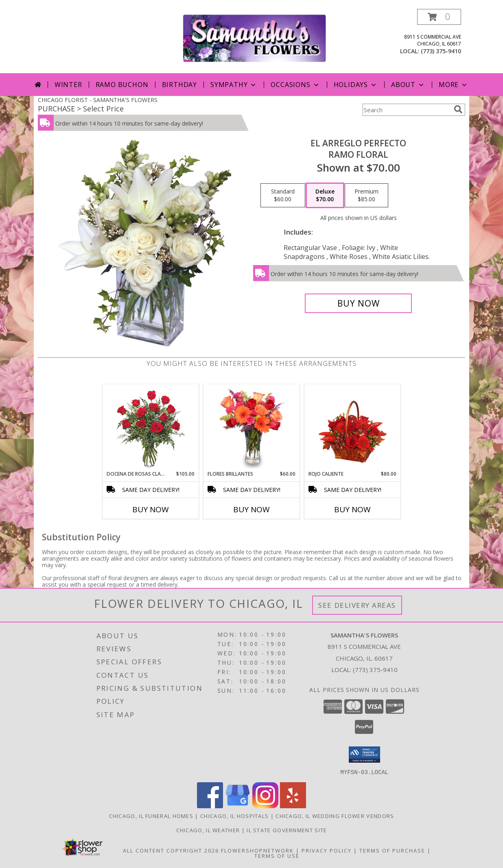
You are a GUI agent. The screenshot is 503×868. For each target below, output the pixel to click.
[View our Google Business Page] (238, 806)
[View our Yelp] (293, 806)
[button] (439, 17)
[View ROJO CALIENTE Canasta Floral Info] (353, 427)
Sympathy (234, 85)
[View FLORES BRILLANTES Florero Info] (252, 427)
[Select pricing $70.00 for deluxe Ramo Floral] (325, 196)
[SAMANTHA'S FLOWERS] (255, 38)
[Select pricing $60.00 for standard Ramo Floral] (283, 196)
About (408, 85)
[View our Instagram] (265, 806)
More (454, 85)
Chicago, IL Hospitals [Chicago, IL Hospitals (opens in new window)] (234, 816)
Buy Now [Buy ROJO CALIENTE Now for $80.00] (352, 509)
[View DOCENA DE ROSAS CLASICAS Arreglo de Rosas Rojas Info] (151, 427)
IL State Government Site (287, 830)
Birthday (179, 85)
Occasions (295, 85)
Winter (68, 85)
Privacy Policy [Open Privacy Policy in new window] (327, 850)
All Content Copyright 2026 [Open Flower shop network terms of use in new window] (171, 850)
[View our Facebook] (210, 806)
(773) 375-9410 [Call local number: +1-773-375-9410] (441, 51)
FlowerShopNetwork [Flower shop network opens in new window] (257, 850)
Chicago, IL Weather (208, 830)
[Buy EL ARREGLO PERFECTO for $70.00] (358, 303)
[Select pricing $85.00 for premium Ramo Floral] (366, 196)
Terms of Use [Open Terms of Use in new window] (277, 855)
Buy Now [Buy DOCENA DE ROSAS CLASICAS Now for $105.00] (151, 509)
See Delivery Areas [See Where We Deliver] (357, 605)
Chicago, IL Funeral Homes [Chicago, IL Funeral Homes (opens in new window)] (151, 816)
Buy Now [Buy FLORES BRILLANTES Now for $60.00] (251, 509)
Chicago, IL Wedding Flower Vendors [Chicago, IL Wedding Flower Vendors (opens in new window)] (335, 816)
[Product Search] (407, 110)
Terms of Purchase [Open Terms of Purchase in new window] (392, 850)
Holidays (356, 85)
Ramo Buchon (122, 85)
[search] (458, 109)
